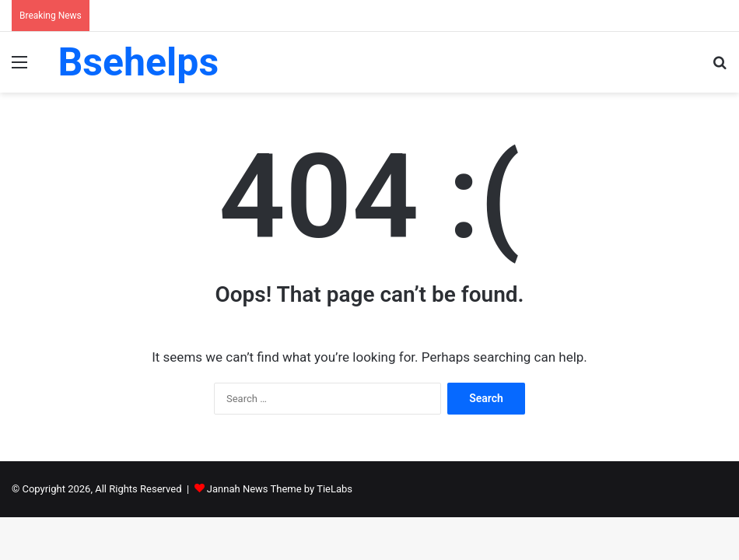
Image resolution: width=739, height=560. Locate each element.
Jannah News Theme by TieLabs (280, 489)
